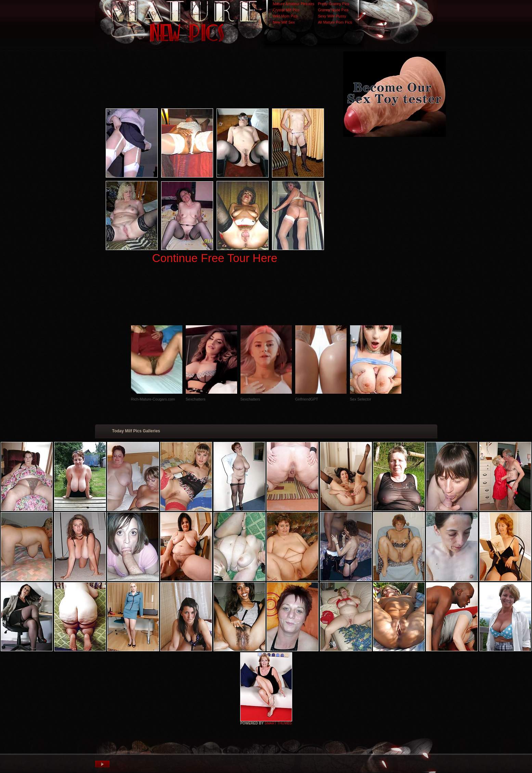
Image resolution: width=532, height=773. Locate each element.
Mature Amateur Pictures (294, 4)
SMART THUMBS (278, 723)
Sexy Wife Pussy (332, 16)
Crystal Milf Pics (286, 10)
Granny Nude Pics (333, 10)
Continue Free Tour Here (215, 258)
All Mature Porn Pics (335, 22)
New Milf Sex (284, 22)
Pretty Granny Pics (334, 4)
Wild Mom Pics (286, 16)
